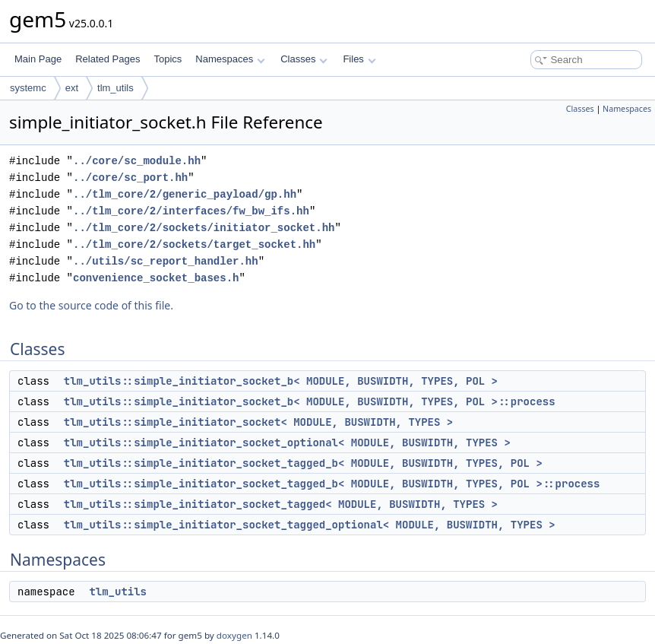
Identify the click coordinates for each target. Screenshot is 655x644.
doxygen (234, 635)
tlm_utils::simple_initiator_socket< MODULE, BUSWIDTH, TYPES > (258, 422)
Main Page (38, 59)
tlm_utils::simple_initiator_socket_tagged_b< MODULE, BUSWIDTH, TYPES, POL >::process (332, 484)
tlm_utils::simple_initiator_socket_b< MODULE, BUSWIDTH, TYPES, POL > (281, 381)
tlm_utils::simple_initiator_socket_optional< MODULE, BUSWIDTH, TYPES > (287, 443)
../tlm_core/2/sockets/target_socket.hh (194, 244)
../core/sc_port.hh (130, 178)
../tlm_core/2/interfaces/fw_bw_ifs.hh (191, 211)
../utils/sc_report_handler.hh (166, 261)
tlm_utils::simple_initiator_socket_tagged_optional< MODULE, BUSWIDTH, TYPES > (310, 525)
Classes (304, 59)
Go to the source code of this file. (91, 305)
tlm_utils (115, 88)
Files (359, 59)
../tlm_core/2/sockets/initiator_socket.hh (204, 228)
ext (72, 88)
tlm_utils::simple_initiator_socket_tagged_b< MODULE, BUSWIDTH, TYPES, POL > (303, 463)
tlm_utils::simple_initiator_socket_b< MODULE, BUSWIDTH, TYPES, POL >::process (310, 401)
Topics (168, 59)
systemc (28, 88)
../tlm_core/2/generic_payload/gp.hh (185, 194)
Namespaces (230, 59)
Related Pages (108, 59)
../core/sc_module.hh (137, 161)
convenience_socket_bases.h (156, 278)
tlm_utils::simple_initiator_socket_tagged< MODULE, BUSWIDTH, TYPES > (281, 504)
